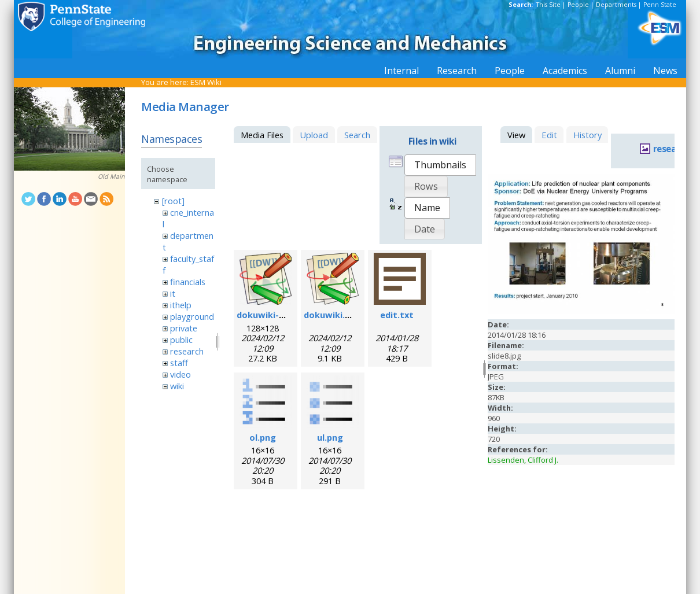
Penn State (660, 5)
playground (192, 316)
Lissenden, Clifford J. (523, 460)
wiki (177, 386)
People (578, 5)
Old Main (111, 176)
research (187, 351)
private (184, 328)
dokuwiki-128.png (274, 315)
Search (357, 135)
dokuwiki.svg (332, 315)
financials (188, 282)
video (180, 374)
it (173, 293)
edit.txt (397, 315)
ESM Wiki (206, 82)
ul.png (330, 437)
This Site (548, 5)
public (181, 340)
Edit (549, 135)
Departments (616, 5)
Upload (314, 135)
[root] (173, 201)
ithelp (181, 305)
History (587, 135)
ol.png (263, 437)
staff (179, 363)
